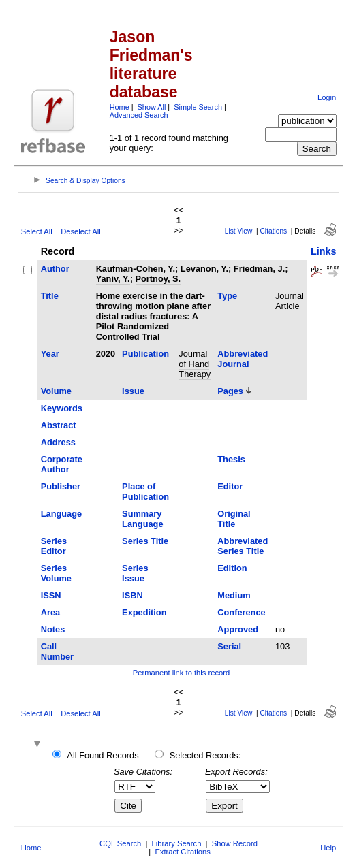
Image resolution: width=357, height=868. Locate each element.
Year (50, 354)
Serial (229, 646)
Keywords (62, 408)
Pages (230, 391)
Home (120, 107)
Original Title (234, 519)
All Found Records (103, 755)
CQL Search (120, 843)
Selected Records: (205, 755)
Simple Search (198, 107)
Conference (241, 612)
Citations (274, 231)
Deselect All (80, 231)
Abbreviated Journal (243, 359)
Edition (232, 568)
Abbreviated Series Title (243, 546)
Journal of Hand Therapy (195, 364)
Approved (238, 629)
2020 (106, 354)
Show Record (235, 843)
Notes (53, 629)
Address (58, 442)
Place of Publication (145, 492)
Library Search (177, 843)
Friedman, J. (259, 269)
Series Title (145, 541)
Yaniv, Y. (113, 279)
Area (50, 612)
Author (55, 269)
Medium (234, 595)
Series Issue (135, 573)
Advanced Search (139, 115)
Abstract (59, 425)
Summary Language (142, 519)
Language (61, 514)
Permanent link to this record (181, 673)
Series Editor (54, 546)
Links (324, 251)
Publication (145, 354)
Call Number (57, 652)
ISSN (51, 595)
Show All (152, 107)
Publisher (61, 486)
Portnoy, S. (158, 279)
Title (50, 296)
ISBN (133, 595)
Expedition (144, 612)
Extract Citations (182, 852)
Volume (56, 391)
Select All (37, 231)
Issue (133, 391)
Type (227, 296)
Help (328, 848)
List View (239, 231)
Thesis (231, 459)
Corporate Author (62, 464)
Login (327, 97)
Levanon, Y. (204, 269)
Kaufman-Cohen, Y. (136, 269)
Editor (230, 486)
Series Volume (56, 573)
